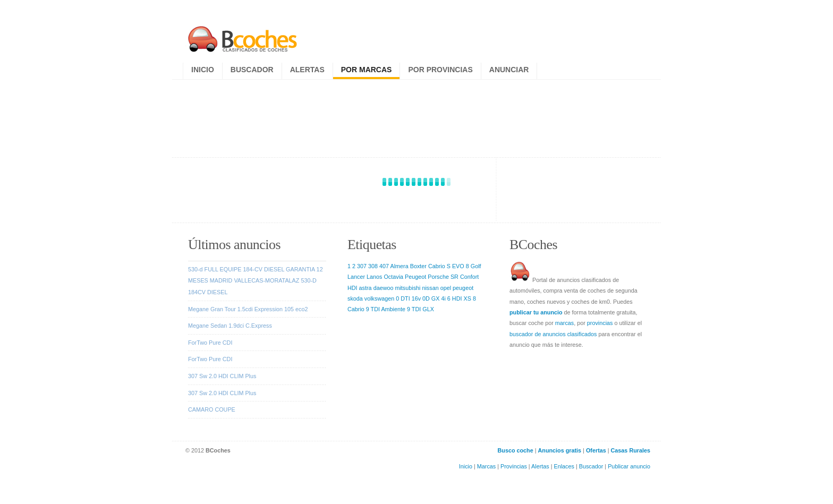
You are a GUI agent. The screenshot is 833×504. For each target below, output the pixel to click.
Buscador (252, 70)
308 (373, 266)
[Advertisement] (418, 116)
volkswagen (379, 298)
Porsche (438, 277)
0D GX (431, 298)
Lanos (374, 277)
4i (443, 298)
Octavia (393, 277)
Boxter (418, 266)
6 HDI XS (459, 298)
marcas (564, 323)
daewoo (384, 288)
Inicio (203, 70)
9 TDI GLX (420, 309)
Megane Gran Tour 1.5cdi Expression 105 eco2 (248, 309)
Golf (476, 266)
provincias (600, 323)
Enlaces (564, 466)
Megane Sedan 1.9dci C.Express (230, 326)
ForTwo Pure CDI (210, 343)
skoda (355, 298)
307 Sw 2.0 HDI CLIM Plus (222, 376)
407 (384, 266)
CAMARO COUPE (212, 409)
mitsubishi (407, 288)
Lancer (356, 277)
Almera (399, 266)
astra (365, 288)
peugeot (463, 288)
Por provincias (440, 70)
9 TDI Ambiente (386, 309)
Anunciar (509, 70)
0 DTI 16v (408, 298)
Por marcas (367, 70)
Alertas (307, 70)
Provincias (514, 466)
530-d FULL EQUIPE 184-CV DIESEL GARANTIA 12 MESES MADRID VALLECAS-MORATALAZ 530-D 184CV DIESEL (256, 281)
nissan (430, 288)
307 (362, 266)
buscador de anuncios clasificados (553, 334)
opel (446, 288)
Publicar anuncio (629, 466)
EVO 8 (461, 266)
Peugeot (415, 277)
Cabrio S (439, 266)
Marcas (486, 466)
